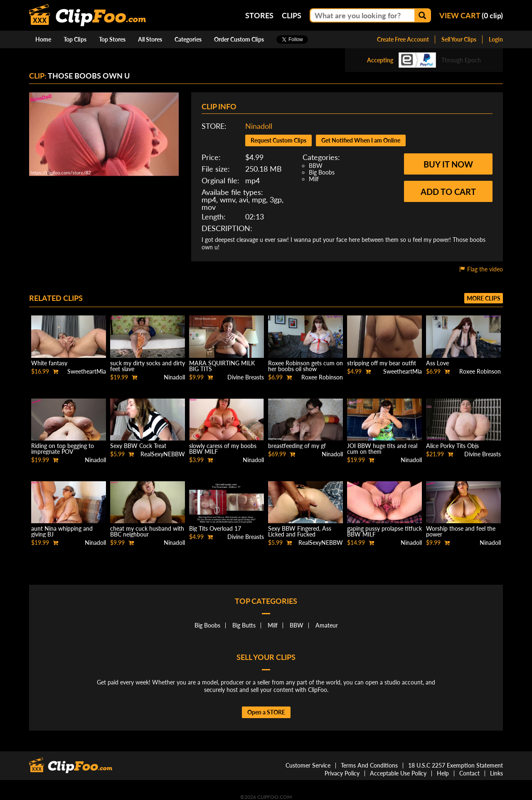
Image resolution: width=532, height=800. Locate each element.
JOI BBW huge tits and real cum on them (382, 449)
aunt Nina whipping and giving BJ (62, 531)
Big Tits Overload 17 (215, 528)
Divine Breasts (246, 377)
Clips (292, 15)
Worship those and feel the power (461, 531)
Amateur (327, 625)
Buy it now (448, 164)
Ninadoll (259, 126)
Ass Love (437, 363)
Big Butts (244, 625)
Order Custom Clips (239, 39)
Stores (259, 15)
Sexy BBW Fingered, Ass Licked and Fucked (300, 531)
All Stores (150, 39)
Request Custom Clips (278, 140)
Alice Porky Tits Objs (452, 446)
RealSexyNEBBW (163, 454)
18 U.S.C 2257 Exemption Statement (456, 765)
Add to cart (448, 192)
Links (496, 773)
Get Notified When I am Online (361, 140)
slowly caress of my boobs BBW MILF (223, 449)
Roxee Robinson (322, 377)
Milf (314, 179)
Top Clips (75, 39)
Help (443, 773)
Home (43, 39)
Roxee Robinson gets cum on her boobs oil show (305, 366)
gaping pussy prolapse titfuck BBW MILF (384, 531)
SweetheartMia (87, 371)
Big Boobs (322, 172)
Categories (188, 39)
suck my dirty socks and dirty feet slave (148, 366)
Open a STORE (266, 712)
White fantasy (49, 363)
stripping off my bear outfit (382, 363)
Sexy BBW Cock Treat (138, 446)
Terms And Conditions (369, 765)
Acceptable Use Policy (398, 773)
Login (496, 39)
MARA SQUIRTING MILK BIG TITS (222, 366)
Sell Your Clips (459, 39)
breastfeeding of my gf (297, 446)
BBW (316, 166)
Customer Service (308, 765)
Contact (469, 773)
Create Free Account (403, 39)
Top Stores (112, 39)
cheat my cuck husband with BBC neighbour (147, 531)
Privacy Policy (342, 773)
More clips (484, 298)
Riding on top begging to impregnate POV (63, 449)
